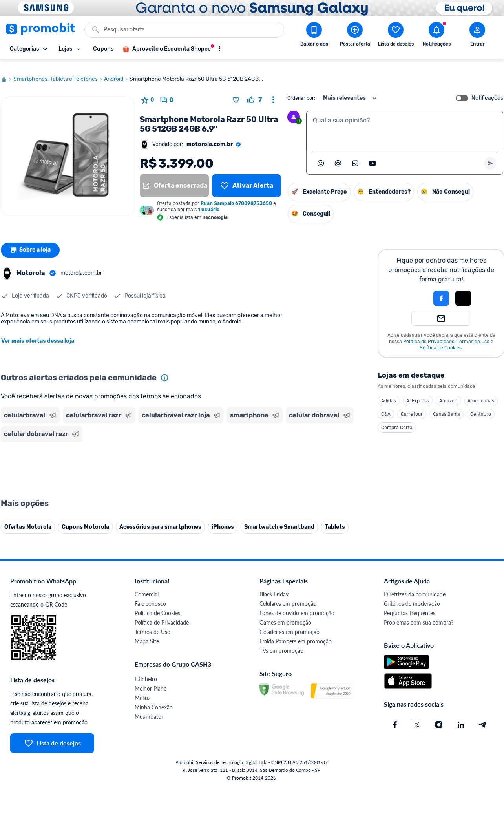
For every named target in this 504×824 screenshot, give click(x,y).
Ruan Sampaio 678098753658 (236, 196)
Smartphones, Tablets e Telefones (59, 72)
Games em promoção (285, 615)
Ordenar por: (301, 91)
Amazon (448, 393)
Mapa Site (147, 634)
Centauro (481, 407)
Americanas (481, 393)
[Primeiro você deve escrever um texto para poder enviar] (490, 156)
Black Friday (274, 587)
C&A (386, 407)
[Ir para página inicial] (7, 72)
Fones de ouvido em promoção (297, 606)
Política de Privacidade (429, 334)
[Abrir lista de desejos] (396, 36)
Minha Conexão (154, 700)
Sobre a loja (31, 243)
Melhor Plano (151, 681)
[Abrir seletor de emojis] (321, 156)
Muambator (149, 709)
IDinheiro (146, 671)
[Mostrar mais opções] (219, 49)
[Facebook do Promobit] (395, 717)
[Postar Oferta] (355, 36)
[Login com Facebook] (441, 291)
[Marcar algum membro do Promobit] (338, 156)
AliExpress (418, 393)
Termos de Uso (473, 334)
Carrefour (412, 407)
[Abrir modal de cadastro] (477, 36)
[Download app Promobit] (314, 36)
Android (117, 72)
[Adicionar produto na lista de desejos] (236, 93)
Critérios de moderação (412, 596)
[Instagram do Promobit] (439, 717)
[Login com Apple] (463, 291)
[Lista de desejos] (247, 178)
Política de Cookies (441, 340)
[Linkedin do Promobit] (461, 717)
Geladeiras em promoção (289, 624)
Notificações (487, 91)
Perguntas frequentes (410, 606)
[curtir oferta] (255, 93)
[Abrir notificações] (436, 36)
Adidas (389, 393)
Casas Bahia (446, 407)
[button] (415, 291)
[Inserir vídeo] (373, 156)
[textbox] (405, 122)
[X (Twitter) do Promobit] (417, 717)
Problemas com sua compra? (419, 615)
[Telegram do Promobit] (483, 717)
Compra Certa (397, 420)
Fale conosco (150, 596)
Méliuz (142, 690)
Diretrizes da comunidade (415, 587)
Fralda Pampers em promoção (296, 634)
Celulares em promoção (288, 596)
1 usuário (209, 202)
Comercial (147, 587)
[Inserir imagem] (355, 156)
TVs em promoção (281, 643)
